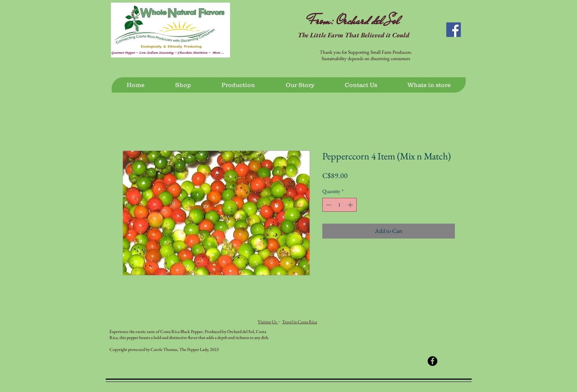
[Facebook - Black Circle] (432, 361)
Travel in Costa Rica (300, 322)
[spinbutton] (339, 205)
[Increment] (351, 205)
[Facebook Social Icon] (454, 30)
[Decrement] (328, 205)
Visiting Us (268, 322)
